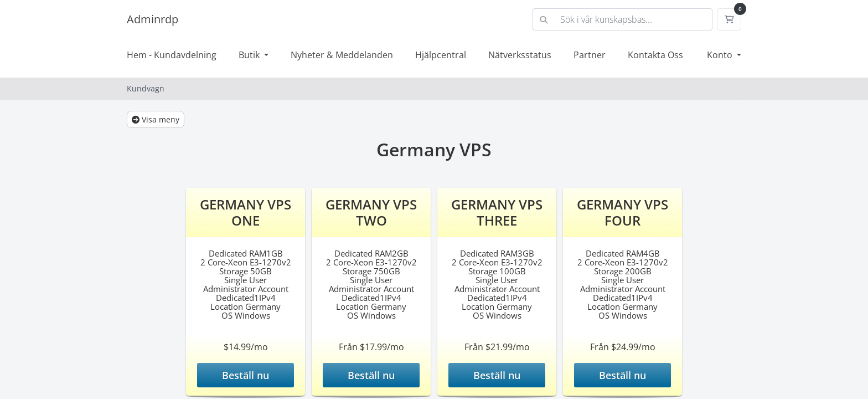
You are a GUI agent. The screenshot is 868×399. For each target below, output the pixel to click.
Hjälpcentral (441, 55)
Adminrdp (153, 19)
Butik (250, 55)
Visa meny (156, 119)
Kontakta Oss (655, 55)
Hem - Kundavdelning (172, 55)
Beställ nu (246, 375)
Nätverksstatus (520, 55)
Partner (590, 55)
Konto (721, 55)
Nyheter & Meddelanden (342, 55)
